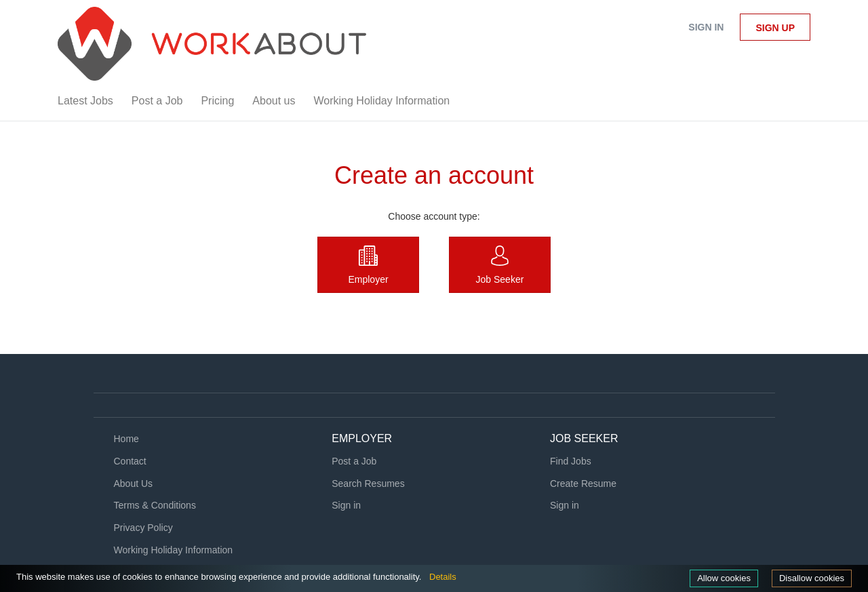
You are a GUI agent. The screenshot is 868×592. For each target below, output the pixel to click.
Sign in (706, 27)
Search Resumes (368, 484)
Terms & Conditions (155, 505)
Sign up (775, 28)
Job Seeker (500, 279)
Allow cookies (724, 578)
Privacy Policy (143, 528)
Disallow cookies (812, 578)
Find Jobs (571, 461)
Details (443, 577)
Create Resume (583, 484)
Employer (368, 279)
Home (126, 439)
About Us (134, 484)
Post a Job (354, 461)
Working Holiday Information (174, 550)
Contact (130, 461)
